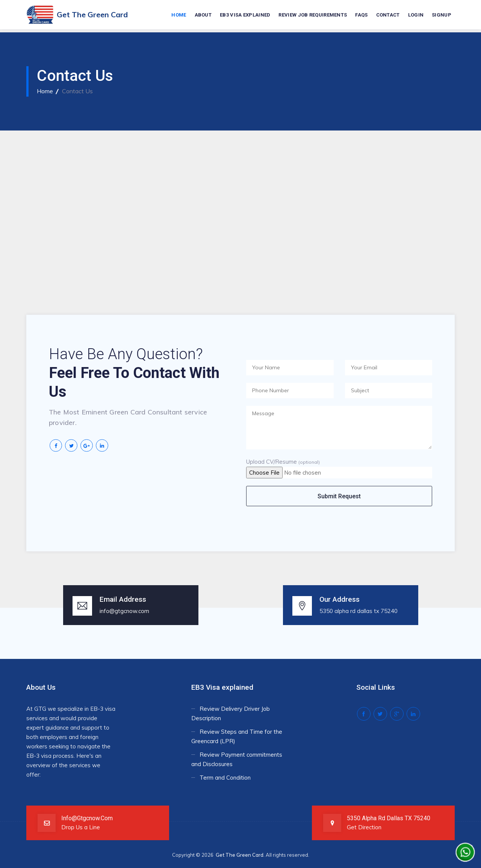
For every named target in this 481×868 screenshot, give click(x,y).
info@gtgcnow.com (124, 611)
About (203, 15)
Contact (388, 15)
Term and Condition (225, 778)
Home (179, 15)
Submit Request (339, 496)
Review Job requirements (313, 15)
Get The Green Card (240, 855)
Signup (442, 15)
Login (416, 15)
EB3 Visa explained (245, 15)
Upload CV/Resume (283, 462)
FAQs (361, 15)
